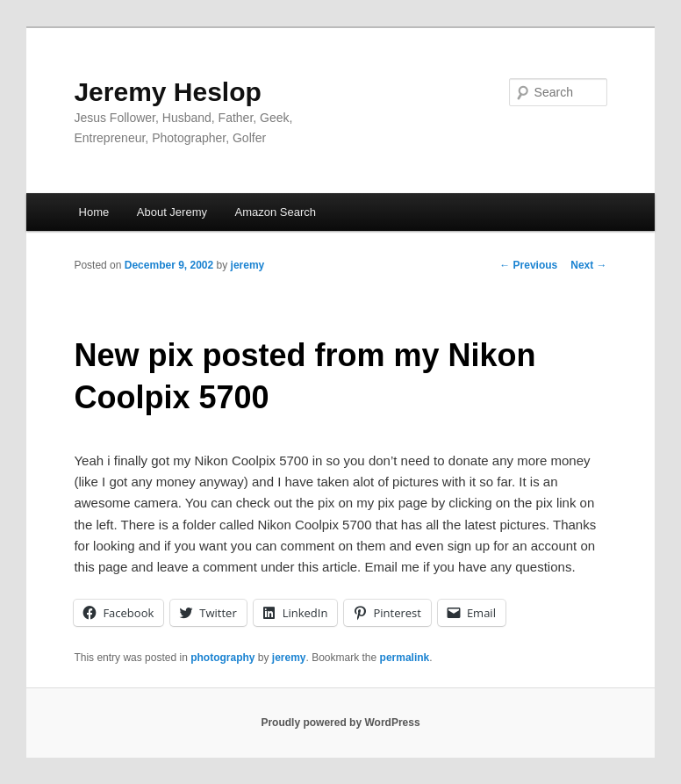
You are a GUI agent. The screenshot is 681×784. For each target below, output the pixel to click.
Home (94, 212)
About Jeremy (172, 212)
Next (588, 265)
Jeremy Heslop (167, 92)
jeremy (248, 265)
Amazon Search (275, 212)
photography (222, 658)
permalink (405, 658)
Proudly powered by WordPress (340, 723)
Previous (528, 265)
